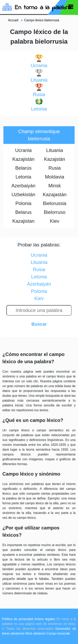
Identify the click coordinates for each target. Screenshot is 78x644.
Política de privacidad (18, 619)
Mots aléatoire (35, 633)
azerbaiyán (39, 284)
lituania (39, 76)
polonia (39, 291)
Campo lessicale (58, 633)
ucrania (39, 61)
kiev (39, 298)
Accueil (13, 20)
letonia (39, 105)
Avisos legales (45, 619)
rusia (39, 90)
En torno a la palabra (43, 8)
